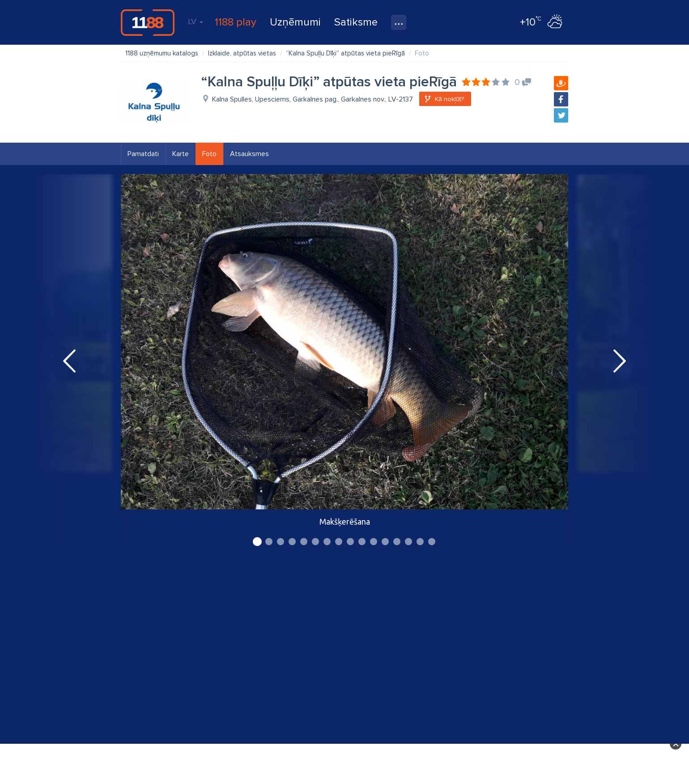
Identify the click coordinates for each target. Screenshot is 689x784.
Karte (181, 154)
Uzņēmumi (295, 22)
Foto (209, 154)
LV (196, 21)
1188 (148, 22)
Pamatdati (143, 154)
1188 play (236, 22)
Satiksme (356, 22)
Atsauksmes (249, 154)
